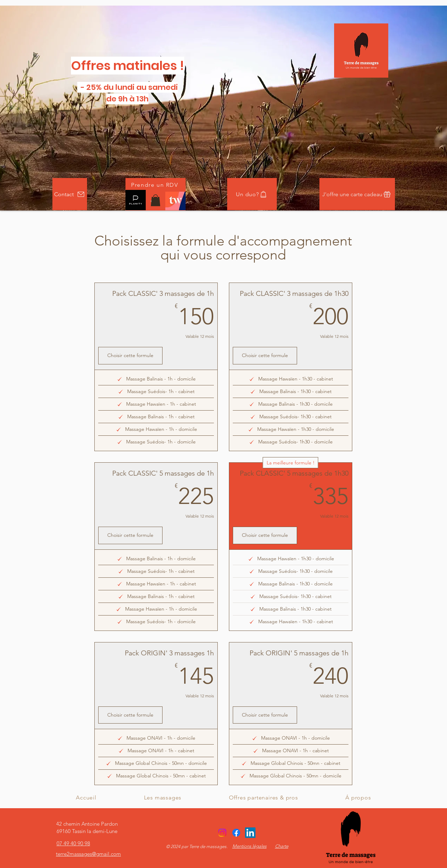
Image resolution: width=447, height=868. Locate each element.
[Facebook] (236, 833)
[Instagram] (222, 833)
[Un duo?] (252, 194)
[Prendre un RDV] (156, 185)
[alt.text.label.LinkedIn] (250, 833)
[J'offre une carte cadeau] (357, 194)
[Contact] (70, 194)
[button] (156, 200)
